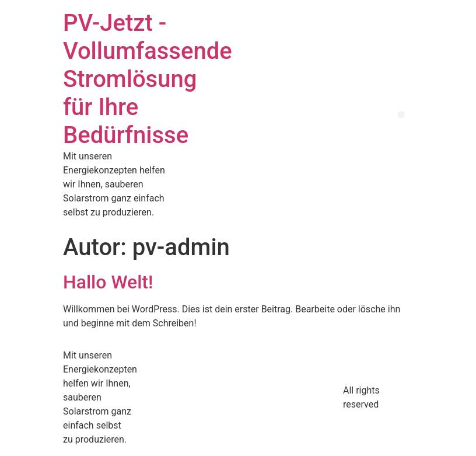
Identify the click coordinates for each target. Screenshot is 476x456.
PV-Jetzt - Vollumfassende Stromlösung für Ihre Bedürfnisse (148, 79)
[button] (401, 115)
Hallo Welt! (108, 282)
